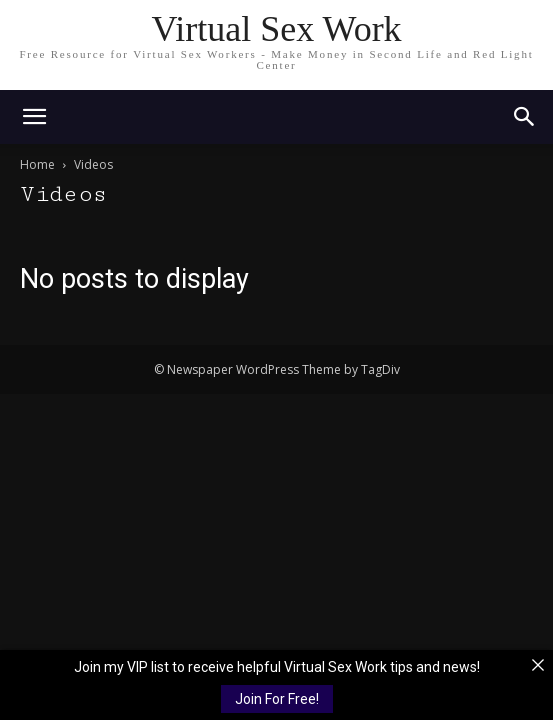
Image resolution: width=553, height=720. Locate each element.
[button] (525, 117)
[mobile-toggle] (34, 117)
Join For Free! (277, 699)
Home (37, 164)
